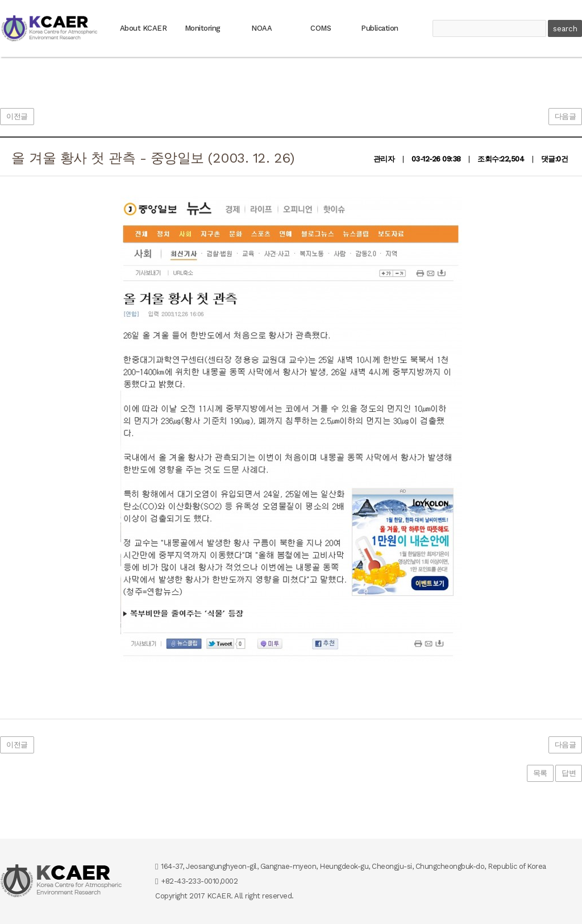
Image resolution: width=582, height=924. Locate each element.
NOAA (261, 28)
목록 (540, 773)
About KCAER (144, 28)
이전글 (17, 116)
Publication (380, 28)
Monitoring (203, 28)
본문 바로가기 (0, 0)
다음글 (566, 116)
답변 (569, 773)
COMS (321, 28)
